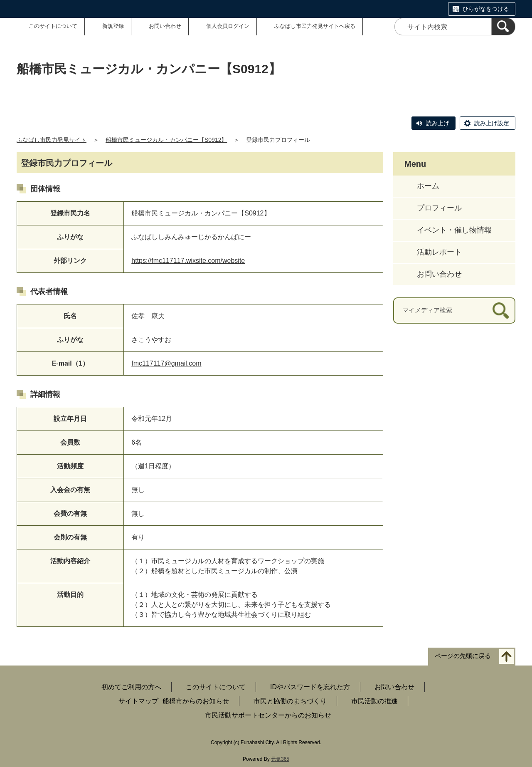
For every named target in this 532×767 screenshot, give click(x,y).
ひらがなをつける (486, 9)
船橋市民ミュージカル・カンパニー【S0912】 (166, 140)
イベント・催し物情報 (454, 230)
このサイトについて (53, 26)
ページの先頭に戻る (463, 656)
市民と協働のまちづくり (290, 701)
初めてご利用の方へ (131, 687)
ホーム (428, 186)
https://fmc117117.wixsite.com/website (188, 261)
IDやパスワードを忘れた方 (310, 687)
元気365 (280, 759)
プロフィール (439, 208)
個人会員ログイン (228, 26)
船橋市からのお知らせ (196, 701)
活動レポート (439, 252)
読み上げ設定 (492, 123)
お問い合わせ (165, 26)
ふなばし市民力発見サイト (52, 140)
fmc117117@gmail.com (166, 363)
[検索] (503, 27)
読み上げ (438, 123)
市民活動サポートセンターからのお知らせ (268, 715)
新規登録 (113, 26)
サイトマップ (138, 701)
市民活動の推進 (374, 701)
